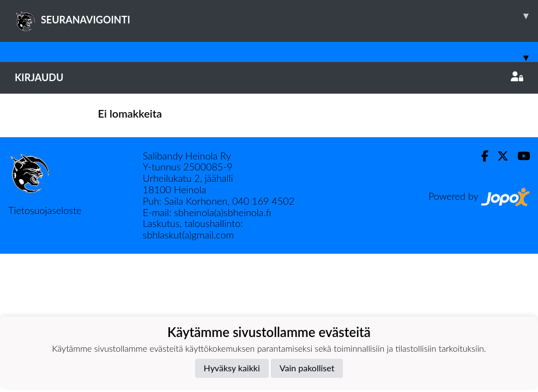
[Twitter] (498, 156)
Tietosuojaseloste (45, 210)
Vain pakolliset (307, 368)
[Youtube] (519, 156)
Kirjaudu (269, 77)
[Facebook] (480, 156)
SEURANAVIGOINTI (276, 16)
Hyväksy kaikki (232, 368)
